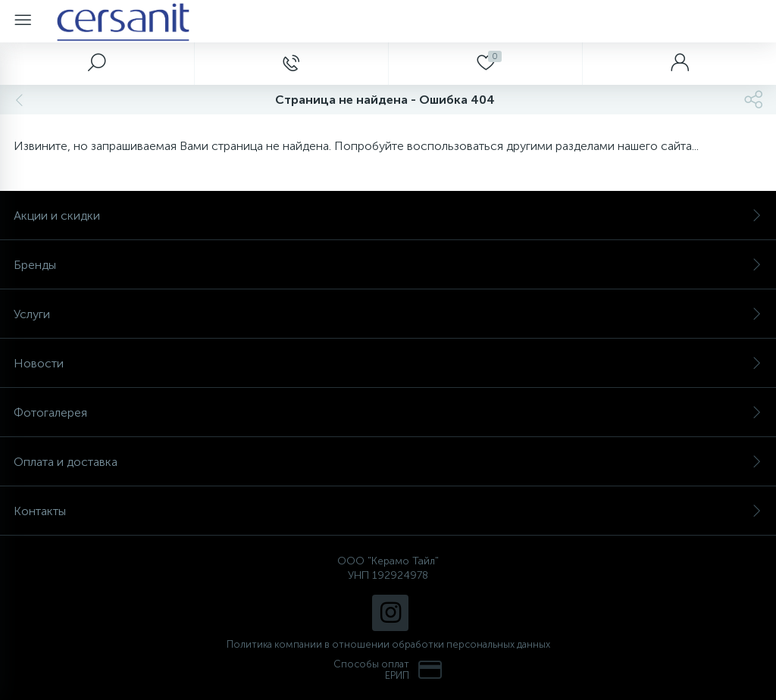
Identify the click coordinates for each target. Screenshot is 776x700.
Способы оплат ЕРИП (388, 670)
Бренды (388, 265)
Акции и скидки (388, 216)
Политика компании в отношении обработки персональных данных (388, 644)
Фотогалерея (388, 412)
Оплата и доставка (388, 462)
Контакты (388, 511)
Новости (388, 363)
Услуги (388, 314)
